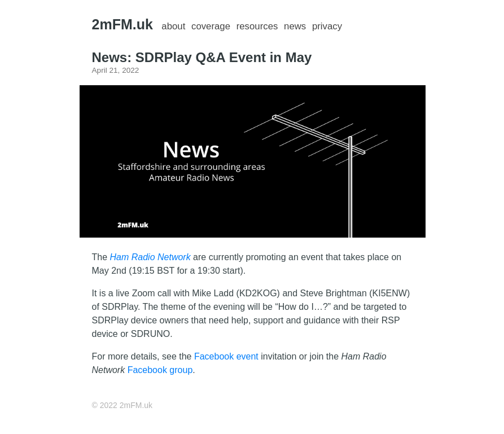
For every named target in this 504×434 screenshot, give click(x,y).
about (173, 26)
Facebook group (160, 370)
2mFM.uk (122, 24)
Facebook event (226, 356)
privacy (327, 26)
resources (257, 26)
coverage (211, 26)
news (295, 26)
